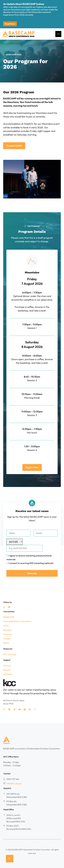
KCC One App (10, 654)
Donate (7, 670)
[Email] (46, 533)
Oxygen (7, 638)
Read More (10, 24)
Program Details (14, 146)
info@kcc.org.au (14, 783)
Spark (6, 643)
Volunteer (8, 674)
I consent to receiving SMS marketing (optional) (31, 563)
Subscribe (32, 573)
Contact (7, 666)
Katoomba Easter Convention (17, 621)
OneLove (8, 634)
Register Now (32, 467)
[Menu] (58, 34)
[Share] (10, 859)
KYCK (6, 626)
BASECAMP (9, 617)
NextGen (7, 630)
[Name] (18, 533)
